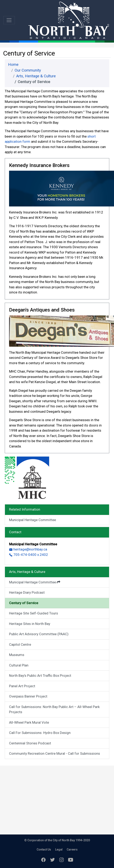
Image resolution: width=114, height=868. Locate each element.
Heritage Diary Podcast (27, 592)
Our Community (28, 70)
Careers (72, 849)
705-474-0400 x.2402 (28, 555)
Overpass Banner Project (28, 696)
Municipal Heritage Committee (33, 520)
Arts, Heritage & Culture (36, 76)
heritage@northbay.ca (28, 549)
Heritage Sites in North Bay (30, 624)
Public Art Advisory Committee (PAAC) (39, 634)
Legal (59, 849)
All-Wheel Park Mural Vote (29, 722)
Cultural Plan (19, 665)
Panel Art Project (22, 686)
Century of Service (24, 603)
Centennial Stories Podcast (30, 743)
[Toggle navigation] (9, 20)
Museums (17, 655)
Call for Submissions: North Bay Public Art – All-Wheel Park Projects (54, 709)
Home (13, 65)
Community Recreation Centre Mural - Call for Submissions (55, 753)
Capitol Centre (20, 644)
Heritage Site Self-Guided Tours (34, 613)
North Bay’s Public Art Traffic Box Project (40, 676)
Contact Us (44, 849)
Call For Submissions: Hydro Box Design (40, 733)
